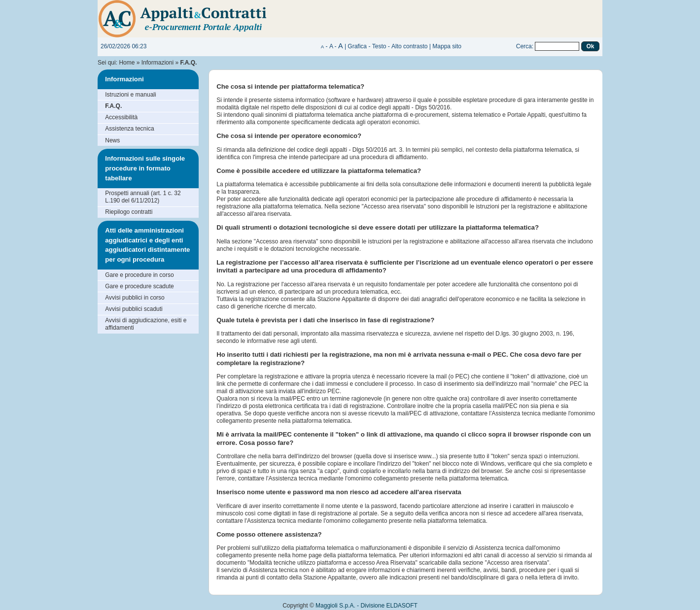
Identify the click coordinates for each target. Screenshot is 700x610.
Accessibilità (121, 117)
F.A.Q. (113, 106)
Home (127, 63)
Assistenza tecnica (129, 129)
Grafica (357, 46)
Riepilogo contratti (129, 212)
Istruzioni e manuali (130, 95)
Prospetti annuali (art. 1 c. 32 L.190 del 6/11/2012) (143, 197)
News (112, 140)
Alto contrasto (409, 46)
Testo (379, 46)
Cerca (524, 46)
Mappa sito (447, 46)
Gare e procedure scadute (139, 286)
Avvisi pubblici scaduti (134, 309)
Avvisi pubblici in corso (135, 298)
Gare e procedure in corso (139, 275)
